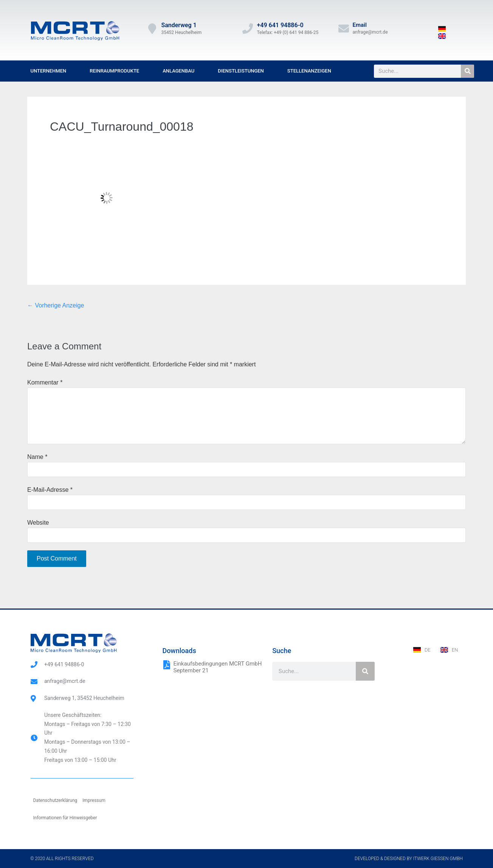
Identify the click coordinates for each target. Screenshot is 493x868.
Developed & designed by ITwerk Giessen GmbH (409, 859)
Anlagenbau (178, 71)
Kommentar (45, 382)
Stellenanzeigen (309, 71)
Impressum (94, 800)
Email (360, 25)
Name (37, 457)
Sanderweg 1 (179, 25)
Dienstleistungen (241, 71)
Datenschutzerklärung (55, 800)
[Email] (344, 29)
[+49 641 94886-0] (248, 29)
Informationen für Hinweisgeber (65, 818)
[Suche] (467, 71)
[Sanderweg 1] (152, 29)
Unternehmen (49, 71)
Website (38, 523)
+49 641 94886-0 (280, 25)
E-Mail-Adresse (50, 490)
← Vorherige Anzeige (56, 305)
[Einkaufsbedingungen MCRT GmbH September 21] (167, 665)
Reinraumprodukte (114, 71)
